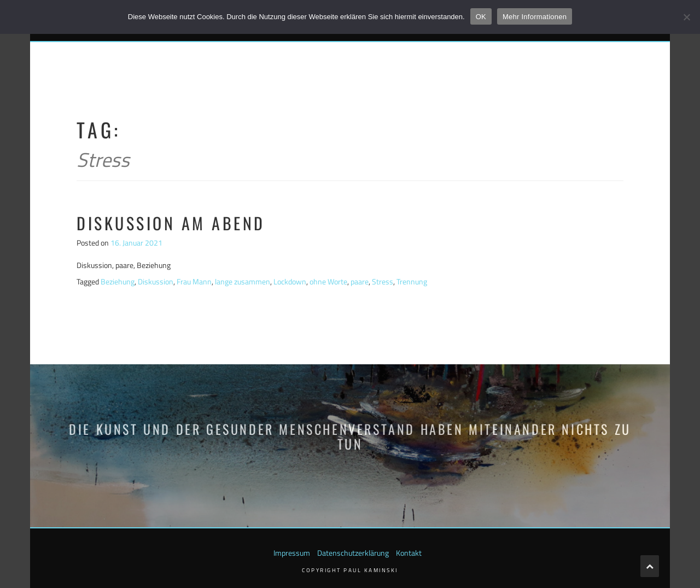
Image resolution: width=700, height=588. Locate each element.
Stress (383, 281)
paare (360, 281)
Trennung (412, 281)
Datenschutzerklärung (353, 553)
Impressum (292, 553)
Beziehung (118, 281)
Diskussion (156, 281)
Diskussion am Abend (171, 223)
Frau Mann (194, 281)
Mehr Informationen (535, 17)
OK (481, 17)
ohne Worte (328, 281)
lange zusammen (243, 281)
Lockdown (290, 281)
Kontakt (409, 553)
